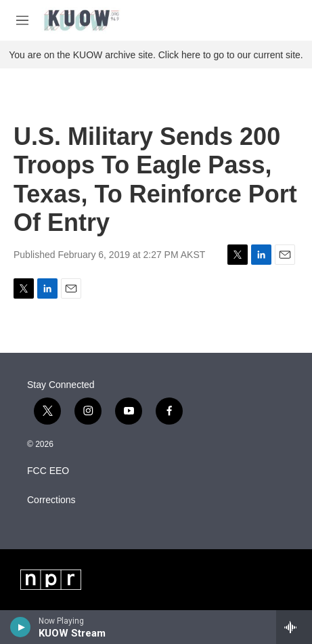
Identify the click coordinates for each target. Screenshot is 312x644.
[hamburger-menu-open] (23, 20)
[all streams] (294, 627)
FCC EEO (48, 471)
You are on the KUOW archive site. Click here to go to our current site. (156, 55)
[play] (21, 627)
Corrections (51, 500)
